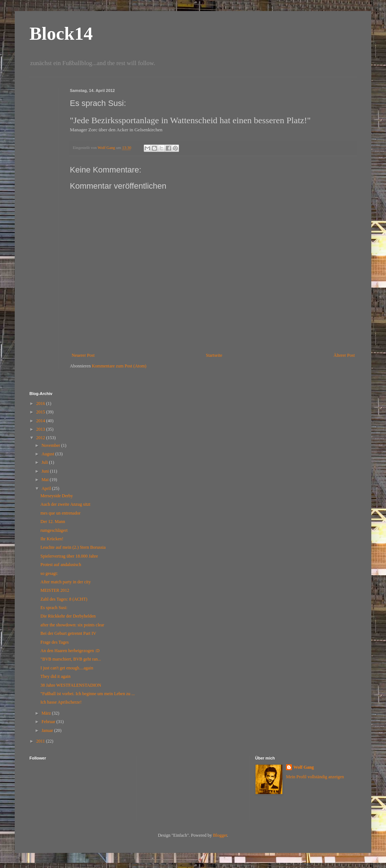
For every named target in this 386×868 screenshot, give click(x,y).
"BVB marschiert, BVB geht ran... (71, 659)
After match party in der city (66, 582)
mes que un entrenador (60, 513)
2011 (41, 741)
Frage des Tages (55, 642)
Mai (46, 480)
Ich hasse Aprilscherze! (61, 702)
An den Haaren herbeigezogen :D (70, 651)
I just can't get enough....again (67, 668)
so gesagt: (49, 573)
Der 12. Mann (53, 522)
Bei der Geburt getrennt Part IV (68, 633)
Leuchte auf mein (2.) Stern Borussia (73, 547)
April (47, 488)
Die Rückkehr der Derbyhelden (68, 616)
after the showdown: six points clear (72, 625)
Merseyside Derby (57, 496)
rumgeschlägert (54, 530)
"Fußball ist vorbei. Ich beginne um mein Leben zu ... (88, 694)
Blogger (220, 835)
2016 (41, 403)
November (51, 445)
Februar (49, 722)
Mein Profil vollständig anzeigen (315, 777)
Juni (46, 471)
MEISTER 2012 (55, 590)
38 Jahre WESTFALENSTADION (71, 685)
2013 (41, 429)
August (49, 454)
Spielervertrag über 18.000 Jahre (69, 556)
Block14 (61, 33)
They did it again (56, 676)
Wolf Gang (304, 767)
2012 (41, 438)
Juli (45, 462)
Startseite (214, 355)
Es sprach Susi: (54, 608)
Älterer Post (344, 355)
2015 (41, 412)
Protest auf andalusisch (61, 565)
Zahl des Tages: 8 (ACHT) (64, 599)
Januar (48, 730)
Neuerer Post (83, 355)
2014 (41, 421)
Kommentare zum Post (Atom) (119, 366)
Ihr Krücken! (52, 539)
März (47, 713)
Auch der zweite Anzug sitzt (65, 504)
